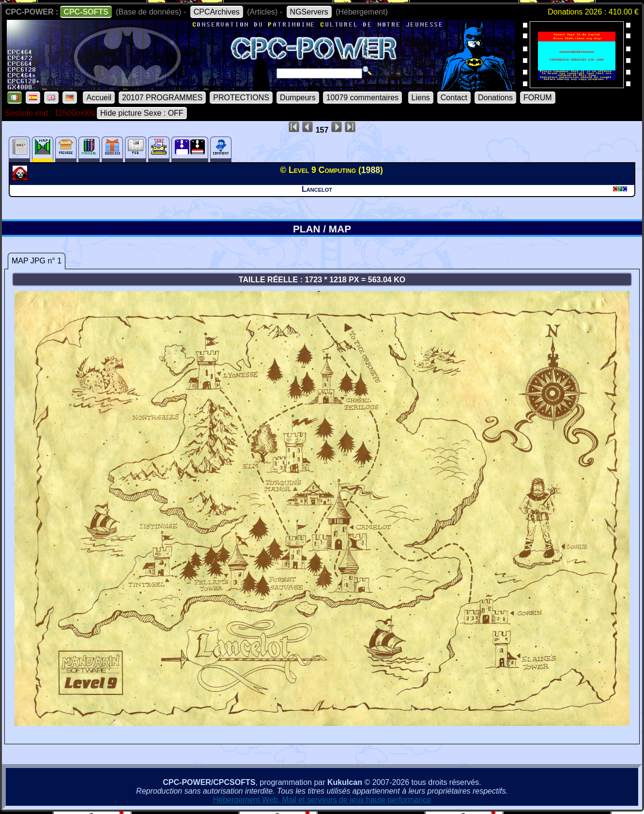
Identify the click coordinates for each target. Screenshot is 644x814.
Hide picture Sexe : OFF (142, 113)
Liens (421, 98)
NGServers (309, 12)
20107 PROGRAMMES (162, 98)
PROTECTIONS (241, 98)
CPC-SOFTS (86, 12)
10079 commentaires (362, 98)
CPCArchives (217, 12)
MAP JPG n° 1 (37, 261)
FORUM (538, 98)
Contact (454, 98)
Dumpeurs (298, 98)
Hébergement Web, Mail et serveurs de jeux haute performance (322, 800)
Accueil (99, 98)
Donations (495, 98)
